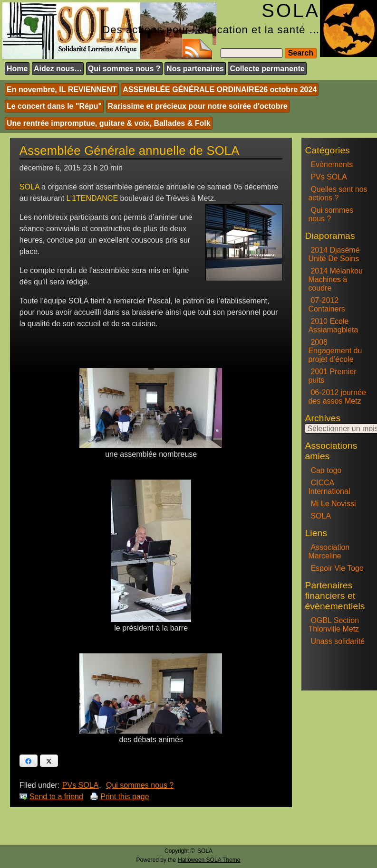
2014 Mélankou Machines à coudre (335, 279)
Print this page (125, 797)
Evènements (332, 165)
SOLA (321, 516)
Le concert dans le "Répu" (54, 106)
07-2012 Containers (326, 305)
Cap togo (326, 470)
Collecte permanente (267, 69)
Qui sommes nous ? (124, 69)
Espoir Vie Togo (337, 568)
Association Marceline (329, 552)
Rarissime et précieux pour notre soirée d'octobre (198, 106)
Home (17, 69)
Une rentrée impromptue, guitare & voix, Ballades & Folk (109, 123)
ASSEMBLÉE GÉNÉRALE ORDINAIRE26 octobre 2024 (220, 90)
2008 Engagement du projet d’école (335, 351)
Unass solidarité (338, 641)
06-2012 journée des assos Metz (337, 397)
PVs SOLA (80, 785)
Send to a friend (56, 797)
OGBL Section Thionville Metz (333, 625)
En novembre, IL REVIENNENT (62, 90)
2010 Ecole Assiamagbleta (333, 325)
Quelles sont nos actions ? (338, 193)
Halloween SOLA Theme (209, 860)
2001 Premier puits (332, 376)
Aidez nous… (58, 69)
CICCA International (329, 487)
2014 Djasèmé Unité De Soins (334, 254)
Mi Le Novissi (333, 504)
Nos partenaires (195, 69)
